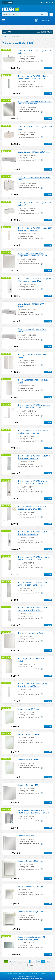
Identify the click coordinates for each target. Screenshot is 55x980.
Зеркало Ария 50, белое (28, 709)
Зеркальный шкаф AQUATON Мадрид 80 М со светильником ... (35, 102)
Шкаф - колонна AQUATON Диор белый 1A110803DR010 (32, 685)
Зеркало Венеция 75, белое (30, 886)
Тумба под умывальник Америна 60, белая (34, 178)
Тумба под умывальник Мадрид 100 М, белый (34, 204)
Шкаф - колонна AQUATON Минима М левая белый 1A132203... (34, 406)
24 (39, 962)
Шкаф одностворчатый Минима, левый (33, 381)
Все (48, 962)
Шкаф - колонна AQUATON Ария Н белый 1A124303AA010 (33, 533)
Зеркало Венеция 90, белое (30, 912)
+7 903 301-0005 (32, 973)
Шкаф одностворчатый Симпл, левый (32, 660)
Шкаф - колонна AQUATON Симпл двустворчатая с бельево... (33, 584)
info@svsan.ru (45, 973)
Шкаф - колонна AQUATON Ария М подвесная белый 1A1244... (33, 508)
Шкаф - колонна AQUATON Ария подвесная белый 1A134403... (32, 482)
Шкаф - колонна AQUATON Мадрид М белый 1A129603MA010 (35, 229)
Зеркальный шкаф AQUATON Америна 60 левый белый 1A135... (33, 254)
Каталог (4, 36)
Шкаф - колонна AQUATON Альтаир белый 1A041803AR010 (34, 457)
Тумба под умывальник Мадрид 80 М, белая (35, 128)
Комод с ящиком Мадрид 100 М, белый (32, 305)
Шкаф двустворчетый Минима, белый (32, 356)
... (20, 962)
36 (43, 962)
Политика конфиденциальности (27, 976)
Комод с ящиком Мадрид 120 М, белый (32, 330)
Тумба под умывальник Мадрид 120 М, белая (34, 52)
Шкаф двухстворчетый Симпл (31, 633)
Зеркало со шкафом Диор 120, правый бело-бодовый (31, 938)
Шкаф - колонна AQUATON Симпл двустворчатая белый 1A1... (33, 609)
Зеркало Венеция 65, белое (30, 861)
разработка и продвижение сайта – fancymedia (28, 979)
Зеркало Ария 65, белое (28, 734)
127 (27, 962)
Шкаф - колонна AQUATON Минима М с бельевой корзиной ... (34, 432)
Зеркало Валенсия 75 (27, 836)
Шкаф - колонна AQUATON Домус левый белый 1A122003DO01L (33, 77)
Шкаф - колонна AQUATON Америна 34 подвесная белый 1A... (34, 280)
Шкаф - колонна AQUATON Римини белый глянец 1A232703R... (34, 558)
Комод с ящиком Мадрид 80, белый (34, 152)
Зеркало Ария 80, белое (28, 760)
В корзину (48, 68)
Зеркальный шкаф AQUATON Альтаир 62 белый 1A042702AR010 (33, 812)
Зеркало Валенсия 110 (28, 785)
